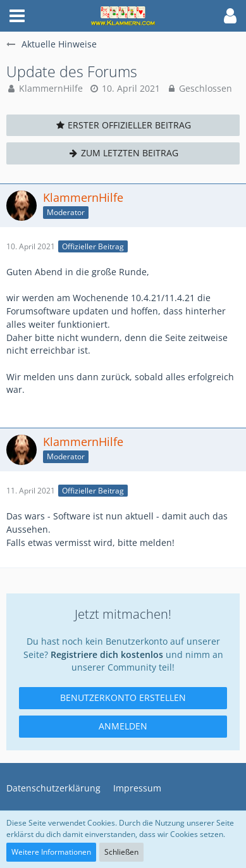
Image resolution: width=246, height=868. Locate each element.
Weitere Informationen (51, 852)
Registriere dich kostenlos (107, 654)
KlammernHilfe (51, 88)
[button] (17, 16)
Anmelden (123, 726)
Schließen (121, 852)
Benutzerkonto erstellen (123, 697)
